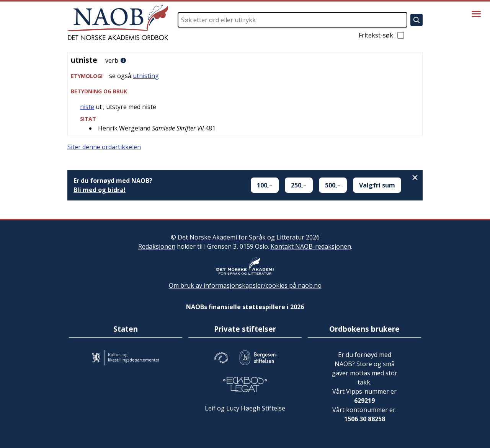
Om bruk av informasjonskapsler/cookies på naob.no (245, 285)
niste (87, 107)
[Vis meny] (476, 14)
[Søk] (416, 20)
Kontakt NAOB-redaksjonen (311, 246)
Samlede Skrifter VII (178, 128)
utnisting (146, 76)
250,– (299, 185)
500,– (333, 185)
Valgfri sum (377, 185)
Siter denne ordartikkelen (104, 147)
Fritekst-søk (382, 35)
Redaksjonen (157, 246)
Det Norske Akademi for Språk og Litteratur (241, 237)
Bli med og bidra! (100, 190)
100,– (265, 185)
